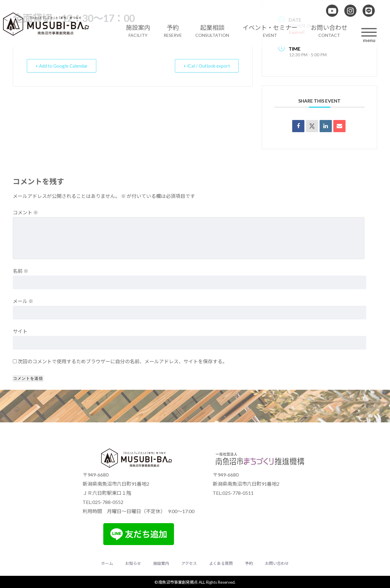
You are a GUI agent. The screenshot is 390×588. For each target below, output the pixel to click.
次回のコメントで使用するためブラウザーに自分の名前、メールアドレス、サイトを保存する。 (122, 361)
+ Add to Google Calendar (62, 66)
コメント (25, 212)
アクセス (189, 563)
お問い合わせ (277, 563)
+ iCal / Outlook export (206, 66)
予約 (249, 563)
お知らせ (133, 563)
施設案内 (161, 563)
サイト (20, 331)
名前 (21, 271)
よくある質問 (221, 563)
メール (23, 301)
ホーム (107, 563)
